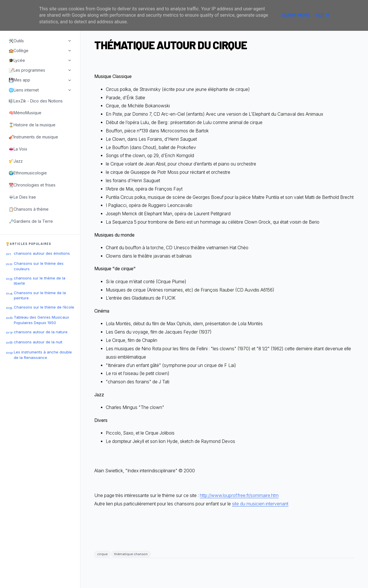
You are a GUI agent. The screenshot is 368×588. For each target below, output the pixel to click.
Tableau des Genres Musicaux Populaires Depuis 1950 (41, 320)
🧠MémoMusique (25, 113)
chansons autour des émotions (42, 253)
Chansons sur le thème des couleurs (39, 266)
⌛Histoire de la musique (32, 125)
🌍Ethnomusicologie (28, 173)
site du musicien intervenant (260, 504)
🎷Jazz (16, 161)
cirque (102, 554)
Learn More (296, 15)
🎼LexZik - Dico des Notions (36, 101)
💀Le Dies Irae (22, 197)
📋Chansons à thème (29, 209)
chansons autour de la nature (41, 332)
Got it (323, 15)
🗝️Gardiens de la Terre (31, 221)
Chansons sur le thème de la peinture (40, 295)
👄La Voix (18, 149)
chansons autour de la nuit (38, 342)
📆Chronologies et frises (32, 185)
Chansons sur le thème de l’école (44, 307)
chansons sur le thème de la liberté (40, 281)
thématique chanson (131, 554)
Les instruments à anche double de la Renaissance (43, 355)
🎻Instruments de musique (33, 137)
